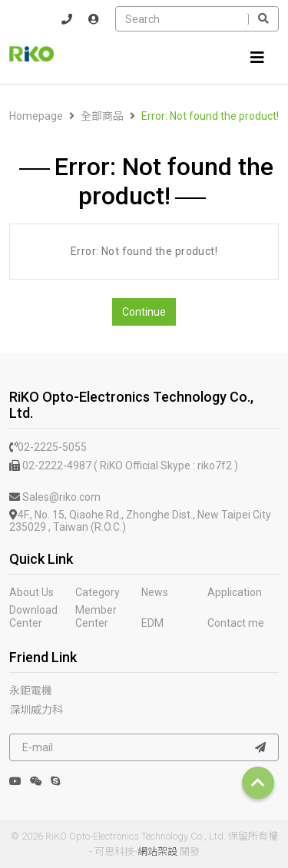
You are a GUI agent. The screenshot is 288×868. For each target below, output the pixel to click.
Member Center (96, 616)
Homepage (36, 116)
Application (235, 592)
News (155, 592)
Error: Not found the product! (210, 116)
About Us (31, 592)
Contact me (236, 623)
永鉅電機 (31, 691)
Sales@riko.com (55, 497)
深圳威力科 (36, 710)
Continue (144, 312)
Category (98, 592)
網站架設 (157, 851)
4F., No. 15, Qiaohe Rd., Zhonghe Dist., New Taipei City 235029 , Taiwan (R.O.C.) (140, 521)
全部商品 (102, 116)
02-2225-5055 (48, 447)
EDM (152, 623)
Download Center (33, 616)
